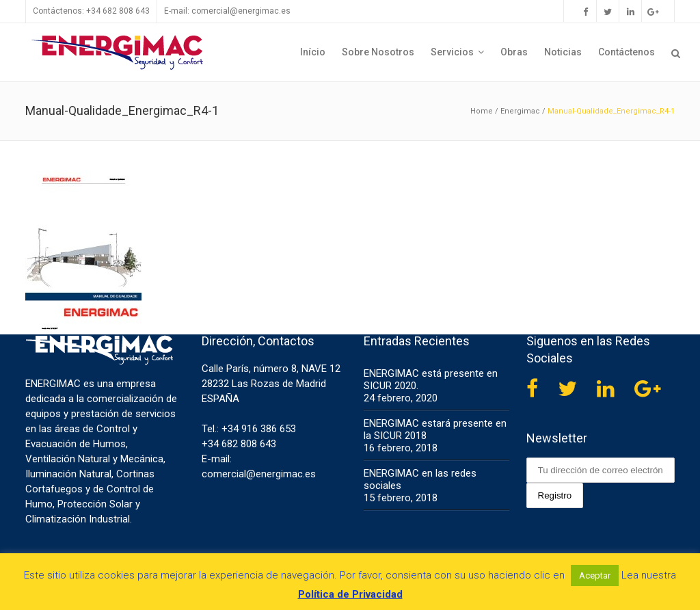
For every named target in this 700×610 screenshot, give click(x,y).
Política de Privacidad (350, 594)
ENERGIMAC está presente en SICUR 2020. (431, 380)
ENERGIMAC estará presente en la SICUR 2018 (435, 429)
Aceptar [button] (595, 575)
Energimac (520, 111)
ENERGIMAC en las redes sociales (420, 479)
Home (482, 111)
